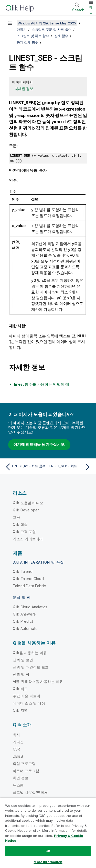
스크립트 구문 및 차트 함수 (52, 30)
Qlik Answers (24, 614)
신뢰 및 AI (21, 674)
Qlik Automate (25, 629)
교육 (16, 517)
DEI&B (18, 756)
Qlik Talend (23, 571)
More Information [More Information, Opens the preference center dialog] (48, 862)
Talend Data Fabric (29, 586)
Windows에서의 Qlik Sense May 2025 (47, 23)
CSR (16, 749)
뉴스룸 (18, 785)
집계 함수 (61, 36)
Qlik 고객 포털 (24, 532)
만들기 (22, 30)
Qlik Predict (23, 621)
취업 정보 (21, 778)
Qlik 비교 (20, 689)
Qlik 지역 (20, 710)
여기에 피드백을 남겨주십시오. (39, 444)
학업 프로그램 (24, 763)
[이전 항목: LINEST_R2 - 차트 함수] (25, 467)
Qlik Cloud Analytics (30, 607)
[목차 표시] (10, 23)
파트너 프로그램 (26, 771)
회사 (16, 735)
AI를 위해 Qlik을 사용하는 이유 (38, 681)
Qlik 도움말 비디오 (28, 503)
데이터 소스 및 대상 (29, 703)
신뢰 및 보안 (23, 660)
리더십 (18, 742)
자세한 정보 (24, 89)
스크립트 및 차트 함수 (33, 36)
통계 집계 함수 (27, 42)
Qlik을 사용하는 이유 (30, 653)
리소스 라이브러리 (28, 539)
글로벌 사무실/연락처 (30, 792)
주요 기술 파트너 (26, 696)
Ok (48, 851)
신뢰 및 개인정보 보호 (31, 667)
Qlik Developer (26, 510)
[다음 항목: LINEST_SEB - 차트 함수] (71, 467)
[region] (48, 833)
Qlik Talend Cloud (28, 579)
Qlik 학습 (20, 524)
